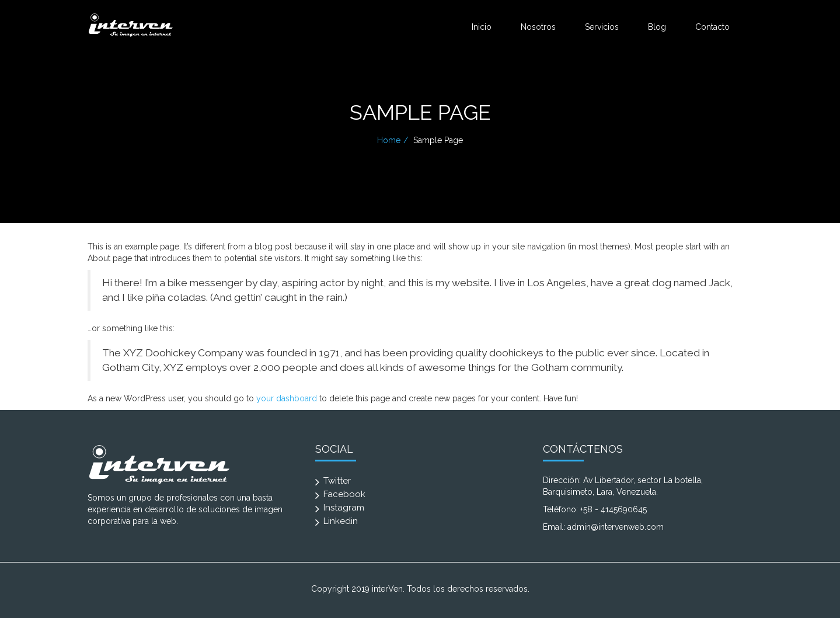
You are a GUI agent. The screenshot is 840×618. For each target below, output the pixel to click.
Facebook (344, 494)
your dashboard (287, 398)
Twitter (337, 481)
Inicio (482, 27)
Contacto (712, 27)
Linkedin (341, 521)
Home (389, 140)
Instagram (344, 508)
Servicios (602, 27)
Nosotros (538, 27)
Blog (657, 27)
